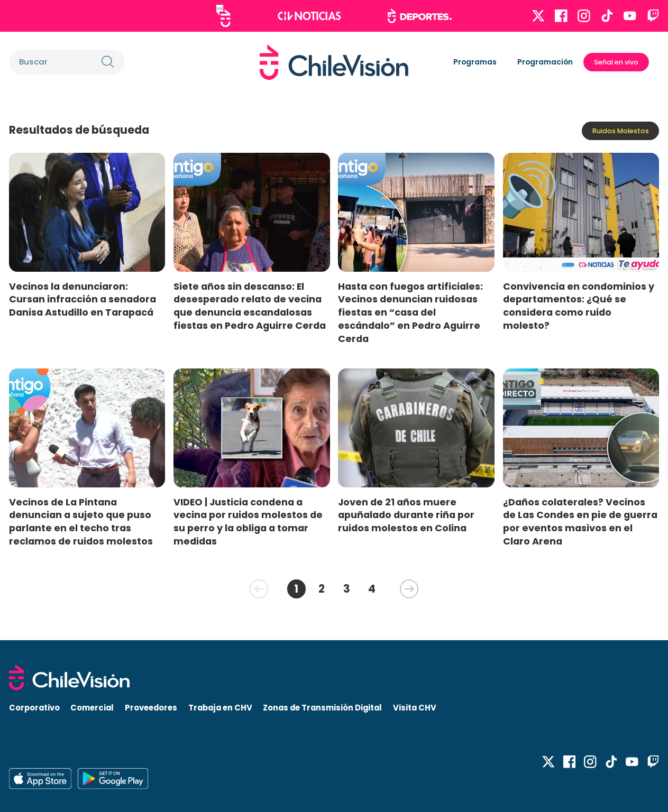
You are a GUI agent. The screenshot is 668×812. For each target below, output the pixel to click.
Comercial (92, 708)
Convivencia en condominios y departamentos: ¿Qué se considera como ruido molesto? (579, 306)
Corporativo (34, 708)
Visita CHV (415, 708)
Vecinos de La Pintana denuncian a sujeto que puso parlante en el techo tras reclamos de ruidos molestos (81, 522)
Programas (475, 62)
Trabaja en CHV (220, 708)
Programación (545, 62)
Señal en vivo (616, 62)
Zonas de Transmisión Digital (322, 708)
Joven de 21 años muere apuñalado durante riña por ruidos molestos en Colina (406, 515)
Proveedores (151, 708)
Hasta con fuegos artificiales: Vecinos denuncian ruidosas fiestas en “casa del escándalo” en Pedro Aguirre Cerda (410, 312)
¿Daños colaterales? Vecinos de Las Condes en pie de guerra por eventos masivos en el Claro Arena (580, 522)
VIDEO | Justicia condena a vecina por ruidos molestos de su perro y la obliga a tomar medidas (248, 522)
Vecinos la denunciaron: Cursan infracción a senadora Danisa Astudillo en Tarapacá (83, 299)
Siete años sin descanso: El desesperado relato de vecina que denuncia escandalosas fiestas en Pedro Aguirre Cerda (250, 306)
